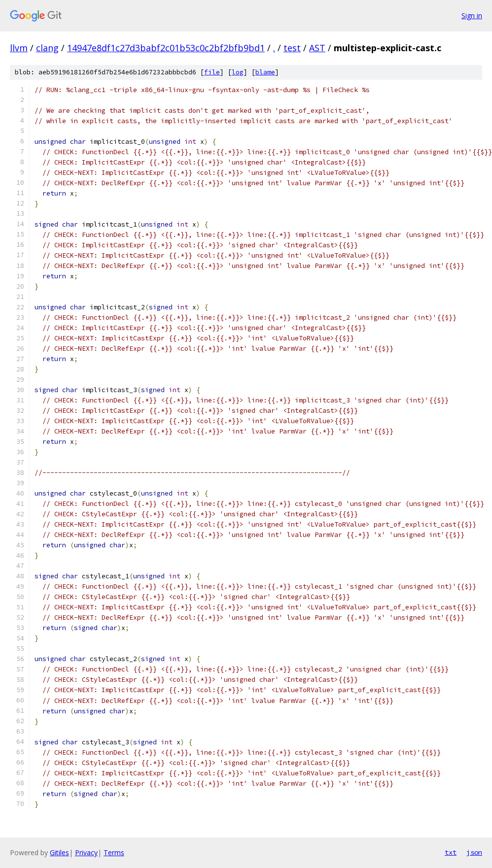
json (474, 852)
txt (451, 852)
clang (47, 48)
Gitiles (59, 852)
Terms (114, 852)
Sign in (472, 16)
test (292, 48)
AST (317, 48)
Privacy (86, 852)
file (212, 72)
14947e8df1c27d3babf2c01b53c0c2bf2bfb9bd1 (166, 48)
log (238, 72)
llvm (19, 48)
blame (265, 72)
